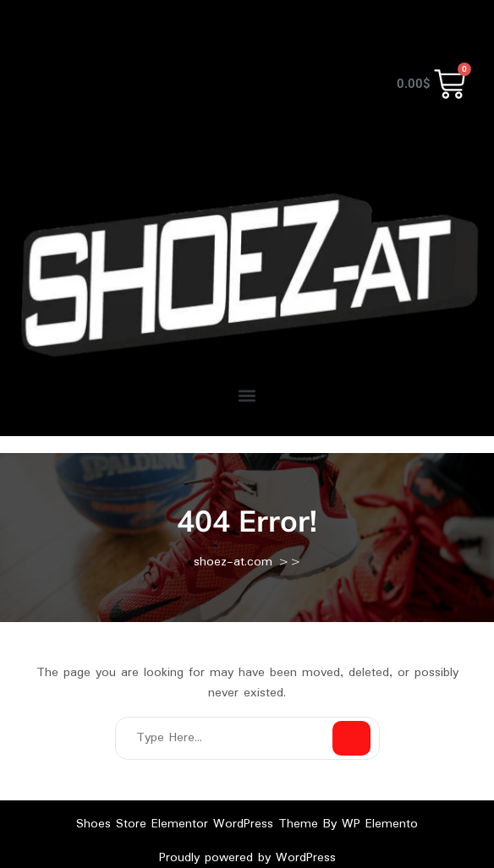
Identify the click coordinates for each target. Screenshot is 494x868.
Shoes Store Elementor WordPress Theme (200, 824)
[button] (247, 396)
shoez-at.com (233, 562)
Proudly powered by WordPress (247, 858)
